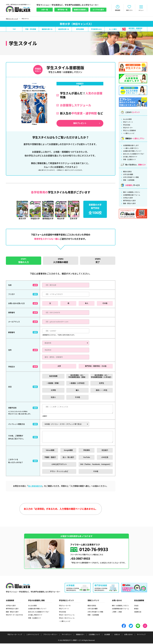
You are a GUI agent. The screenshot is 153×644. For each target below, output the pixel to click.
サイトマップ (141, 635)
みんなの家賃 (127, 120)
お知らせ (117, 635)
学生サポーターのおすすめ (14, 616)
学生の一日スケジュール (67, 616)
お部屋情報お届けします (131, 146)
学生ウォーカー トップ (12, 19)
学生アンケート (128, 122)
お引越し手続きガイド (130, 157)
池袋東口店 (138, 612)
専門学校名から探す (129, 201)
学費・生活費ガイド (129, 160)
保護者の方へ (80, 635)
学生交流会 (127, 125)
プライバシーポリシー (50, 635)
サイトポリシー (67, 635)
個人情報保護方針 (35, 487)
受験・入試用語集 (129, 180)
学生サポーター (128, 128)
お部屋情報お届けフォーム (132, 195)
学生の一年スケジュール (67, 619)
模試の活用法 (127, 172)
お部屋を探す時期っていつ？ (132, 151)
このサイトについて (33, 635)
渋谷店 (136, 606)
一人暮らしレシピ (129, 134)
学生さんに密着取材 (129, 131)
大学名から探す (128, 198)
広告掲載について (94, 635)
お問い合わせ (128, 635)
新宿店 (136, 609)
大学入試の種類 (128, 175)
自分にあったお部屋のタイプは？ (134, 154)
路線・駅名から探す (129, 204)
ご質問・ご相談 (117, 612)
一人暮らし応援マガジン (131, 149)
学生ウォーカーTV (65, 606)
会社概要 (107, 635)
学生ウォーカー (18, 586)
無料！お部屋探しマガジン (132, 193)
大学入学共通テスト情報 (131, 178)
